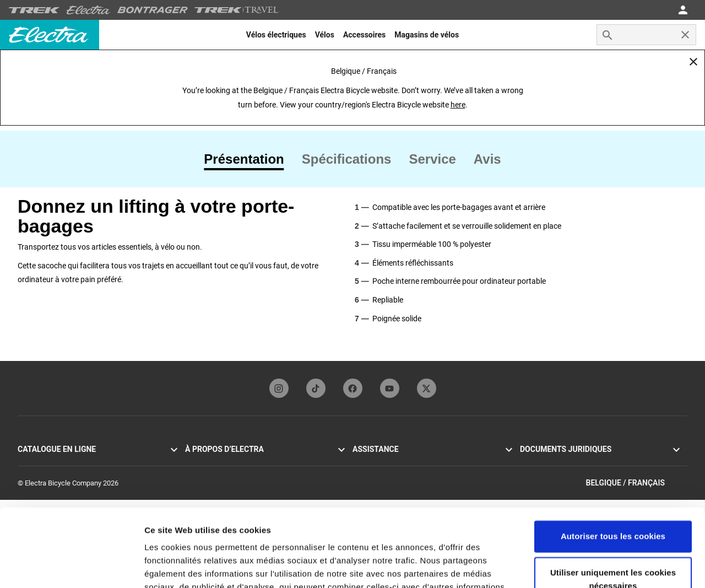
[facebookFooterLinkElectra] (353, 388)
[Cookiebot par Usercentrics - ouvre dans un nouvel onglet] (71, 567)
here (458, 105)
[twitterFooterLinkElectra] (427, 388)
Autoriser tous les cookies (613, 459)
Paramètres (167, 566)
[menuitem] (276, 35)
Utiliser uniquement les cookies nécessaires (613, 501)
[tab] (248, 159)
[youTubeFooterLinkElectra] (390, 388)
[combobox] (646, 35)
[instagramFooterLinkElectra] (279, 388)
